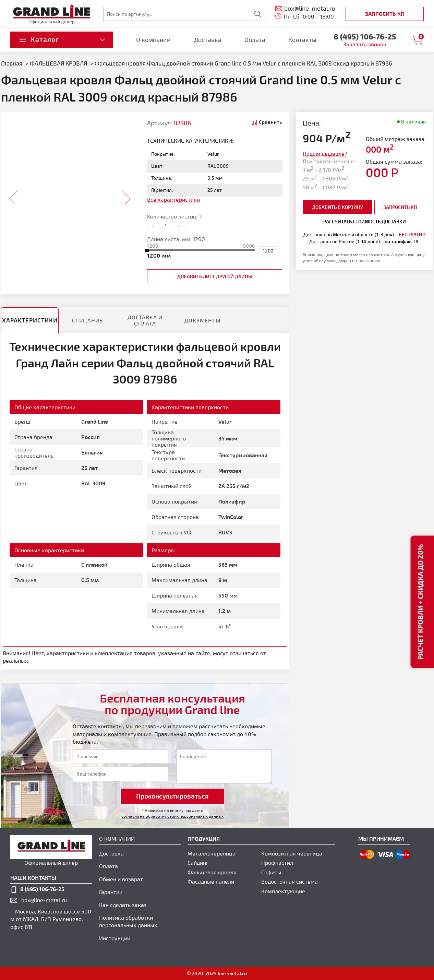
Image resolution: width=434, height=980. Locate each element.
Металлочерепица (212, 853)
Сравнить (270, 122)
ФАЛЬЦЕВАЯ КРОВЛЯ (58, 63)
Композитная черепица (292, 853)
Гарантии (111, 892)
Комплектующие (283, 891)
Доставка (208, 39)
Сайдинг (198, 863)
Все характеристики (173, 199)
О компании (153, 39)
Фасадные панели (211, 881)
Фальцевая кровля (212, 872)
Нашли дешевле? (325, 154)
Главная (12, 63)
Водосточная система (290, 881)
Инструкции (115, 938)
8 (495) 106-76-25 (42, 889)
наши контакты (33, 878)
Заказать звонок (365, 44)
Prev (14, 195)
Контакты (302, 39)
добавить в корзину (337, 207)
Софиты (271, 872)
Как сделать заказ (123, 905)
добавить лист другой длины (215, 276)
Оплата (255, 39)
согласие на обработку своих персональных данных (172, 816)
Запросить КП (385, 14)
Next (126, 195)
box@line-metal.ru (44, 900)
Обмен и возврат (121, 879)
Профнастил (277, 863)
